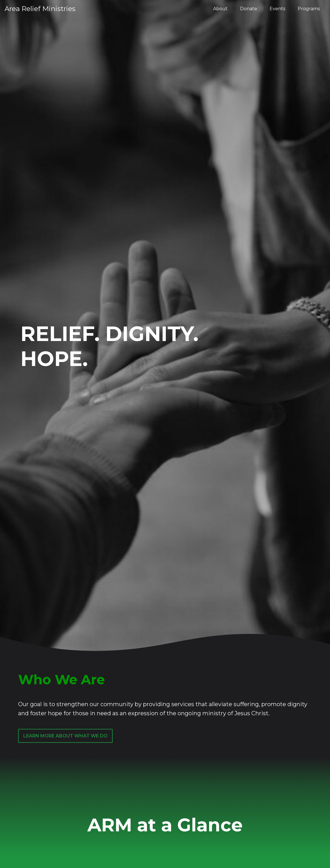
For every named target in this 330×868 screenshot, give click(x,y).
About (220, 9)
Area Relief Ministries (40, 9)
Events (277, 9)
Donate (249, 9)
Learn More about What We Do (65, 740)
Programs (309, 9)
